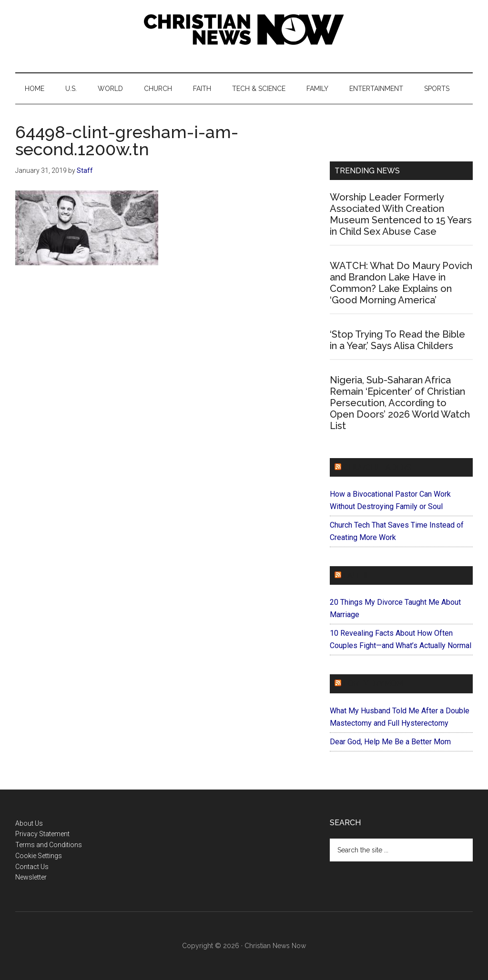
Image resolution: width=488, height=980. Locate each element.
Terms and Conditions (49, 845)
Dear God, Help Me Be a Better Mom (390, 742)
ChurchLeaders (377, 467)
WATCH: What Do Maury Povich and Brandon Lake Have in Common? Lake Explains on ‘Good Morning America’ (401, 283)
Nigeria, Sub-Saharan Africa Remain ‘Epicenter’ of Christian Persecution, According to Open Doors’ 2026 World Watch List (400, 403)
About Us (29, 823)
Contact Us (32, 867)
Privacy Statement (42, 834)
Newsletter (31, 877)
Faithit (358, 575)
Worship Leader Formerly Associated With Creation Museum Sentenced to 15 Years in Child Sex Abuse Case (401, 214)
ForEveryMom (373, 684)
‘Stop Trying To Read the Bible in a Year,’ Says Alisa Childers (397, 340)
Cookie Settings (39, 856)
